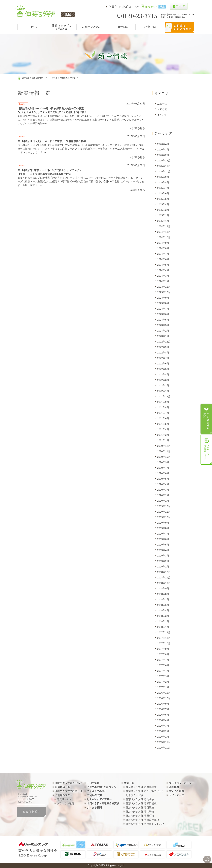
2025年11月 (164, 166)
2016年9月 (163, 704)
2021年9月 (163, 402)
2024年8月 (163, 248)
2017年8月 (163, 654)
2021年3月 (163, 435)
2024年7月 (163, 254)
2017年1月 (163, 687)
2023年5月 (163, 320)
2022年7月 (163, 358)
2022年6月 (163, 364)
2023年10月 (164, 292)
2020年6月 (163, 473)
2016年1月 (163, 737)
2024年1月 (163, 281)
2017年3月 (163, 676)
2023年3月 (163, 325)
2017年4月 (163, 671)
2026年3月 (163, 150)
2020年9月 (163, 462)
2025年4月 (163, 204)
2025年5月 (163, 199)
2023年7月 (163, 309)
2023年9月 (163, 298)
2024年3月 (163, 276)
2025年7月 (163, 188)
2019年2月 (163, 561)
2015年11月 (164, 742)
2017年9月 (163, 649)
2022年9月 (163, 347)
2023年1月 (163, 336)
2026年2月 (163, 155)
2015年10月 (164, 748)
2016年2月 (163, 731)
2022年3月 (163, 380)
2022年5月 (163, 369)
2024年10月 (164, 237)
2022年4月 (163, 375)
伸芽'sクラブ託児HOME (33, 78)
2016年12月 (164, 693)
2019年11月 (164, 512)
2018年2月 (163, 621)
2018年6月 (163, 605)
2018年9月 (163, 589)
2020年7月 (163, 468)
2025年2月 (163, 215)
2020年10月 (164, 457)
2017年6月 (163, 665)
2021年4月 (163, 429)
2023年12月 (164, 287)
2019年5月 (163, 545)
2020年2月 (163, 495)
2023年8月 (163, 303)
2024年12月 (164, 226)
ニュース (162, 104)
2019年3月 (163, 556)
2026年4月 (163, 144)
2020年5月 (163, 479)
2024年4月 (163, 270)
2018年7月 (163, 599)
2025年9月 (163, 177)
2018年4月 (163, 610)
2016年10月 (164, 698)
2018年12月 (164, 572)
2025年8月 (163, 182)
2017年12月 (164, 632)
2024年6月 (163, 259)
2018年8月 (163, 594)
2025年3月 (163, 210)
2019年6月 (163, 539)
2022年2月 (163, 386)
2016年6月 (163, 715)
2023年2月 (163, 331)
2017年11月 (164, 638)
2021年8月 (163, 407)
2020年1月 (163, 501)
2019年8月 (163, 528)
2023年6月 (163, 314)
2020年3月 (163, 490)
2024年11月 (164, 232)
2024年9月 (163, 243)
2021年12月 (164, 396)
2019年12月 (164, 506)
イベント (162, 115)
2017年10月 (164, 643)
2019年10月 (164, 517)
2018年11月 (164, 578)
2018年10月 (164, 583)
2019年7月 (163, 534)
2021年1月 (163, 440)
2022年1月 (163, 391)
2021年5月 (163, 424)
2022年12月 (164, 342)
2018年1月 (163, 627)
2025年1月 (163, 221)
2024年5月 (163, 265)
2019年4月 (163, 550)
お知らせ (162, 109)
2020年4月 (163, 484)
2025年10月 (164, 172)
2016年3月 (163, 726)
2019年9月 (163, 523)
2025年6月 (163, 193)
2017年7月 (163, 660)
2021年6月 (163, 418)
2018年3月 (163, 616)
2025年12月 (164, 161)
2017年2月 (163, 682)
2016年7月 (163, 709)
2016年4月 (163, 720)
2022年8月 (163, 353)
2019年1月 (163, 567)
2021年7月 (163, 413)
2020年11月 (164, 451)
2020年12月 (164, 446)
